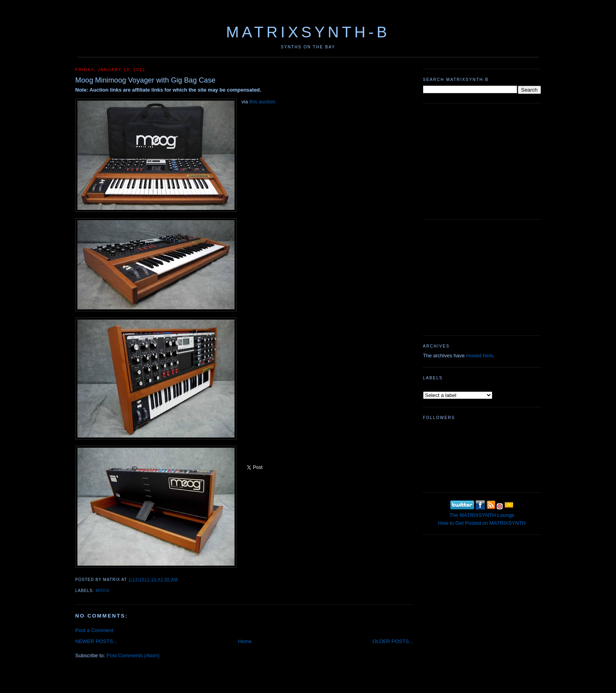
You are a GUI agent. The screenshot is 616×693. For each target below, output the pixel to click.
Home (245, 641)
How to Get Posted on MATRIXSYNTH (482, 523)
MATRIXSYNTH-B (308, 32)
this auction (262, 102)
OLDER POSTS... (393, 641)
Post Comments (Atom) (133, 655)
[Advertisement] (482, 160)
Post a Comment (94, 630)
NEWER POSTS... (96, 641)
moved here (479, 356)
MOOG (103, 591)
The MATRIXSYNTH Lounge (482, 515)
